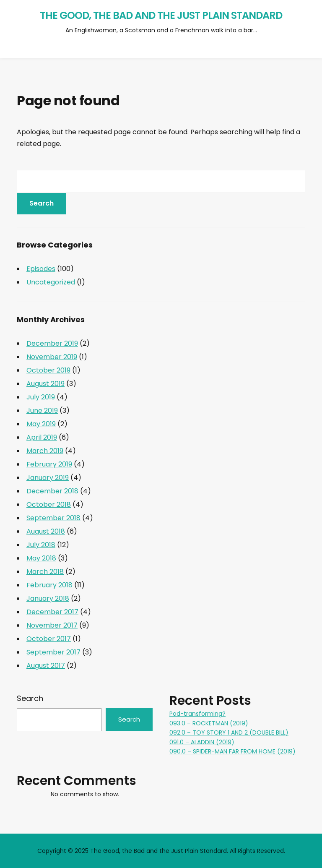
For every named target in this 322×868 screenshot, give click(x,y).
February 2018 (49, 585)
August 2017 (46, 666)
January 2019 (48, 478)
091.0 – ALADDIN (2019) (202, 742)
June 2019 (42, 411)
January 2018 (48, 598)
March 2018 (45, 572)
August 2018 (46, 531)
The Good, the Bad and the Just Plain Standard (161, 15)
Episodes (41, 269)
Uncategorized (51, 282)
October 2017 (49, 639)
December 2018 (52, 491)
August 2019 (45, 384)
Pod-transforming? (197, 714)
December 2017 (52, 612)
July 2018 (41, 545)
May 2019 (41, 424)
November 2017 (52, 625)
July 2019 (41, 397)
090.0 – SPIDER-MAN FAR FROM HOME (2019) (232, 751)
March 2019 (45, 451)
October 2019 (48, 370)
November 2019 (52, 357)
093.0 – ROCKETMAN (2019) (209, 723)
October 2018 (49, 504)
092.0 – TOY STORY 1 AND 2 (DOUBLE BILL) (229, 732)
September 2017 (53, 652)
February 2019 (49, 464)
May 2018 (41, 558)
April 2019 (42, 437)
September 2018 (53, 518)
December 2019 (52, 343)
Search (30, 698)
